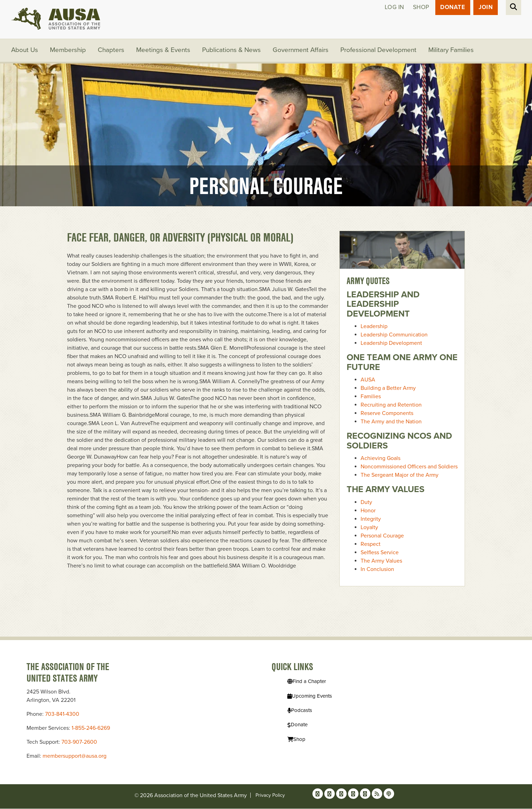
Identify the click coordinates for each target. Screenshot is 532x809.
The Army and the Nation (391, 422)
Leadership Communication (394, 335)
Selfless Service (380, 552)
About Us (25, 51)
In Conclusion (377, 569)
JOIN (486, 8)
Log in (394, 8)
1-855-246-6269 (91, 728)
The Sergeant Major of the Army (400, 475)
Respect (371, 544)
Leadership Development (391, 343)
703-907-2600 (79, 742)
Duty (366, 502)
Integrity (371, 519)
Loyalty (369, 527)
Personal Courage (382, 536)
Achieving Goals (380, 459)
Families (371, 397)
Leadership (374, 327)
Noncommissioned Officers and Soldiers (409, 467)
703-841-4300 (62, 714)
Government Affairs (301, 51)
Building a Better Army (388, 388)
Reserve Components (387, 414)
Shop (421, 8)
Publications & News (232, 51)
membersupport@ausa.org (75, 756)
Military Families (452, 51)
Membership (68, 51)
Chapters (111, 51)
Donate (453, 8)
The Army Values (381, 561)
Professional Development (379, 51)
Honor (368, 511)
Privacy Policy (270, 796)
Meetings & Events (164, 51)
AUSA (368, 380)
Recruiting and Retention (391, 405)
